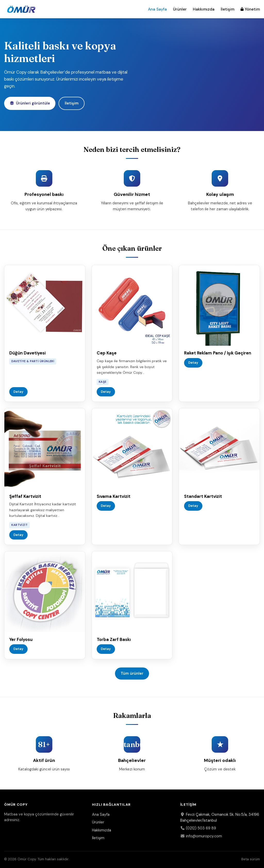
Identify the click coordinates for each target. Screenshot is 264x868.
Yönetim (250, 9)
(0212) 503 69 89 (198, 828)
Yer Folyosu (21, 639)
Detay (18, 392)
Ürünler (180, 9)
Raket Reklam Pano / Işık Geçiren (218, 353)
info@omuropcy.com (201, 836)
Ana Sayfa (157, 9)
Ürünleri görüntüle (30, 103)
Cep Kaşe (107, 353)
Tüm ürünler (132, 673)
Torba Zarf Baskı (114, 639)
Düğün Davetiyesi (27, 353)
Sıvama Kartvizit (114, 496)
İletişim (228, 9)
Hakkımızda (204, 9)
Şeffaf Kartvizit (25, 496)
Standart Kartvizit (203, 496)
